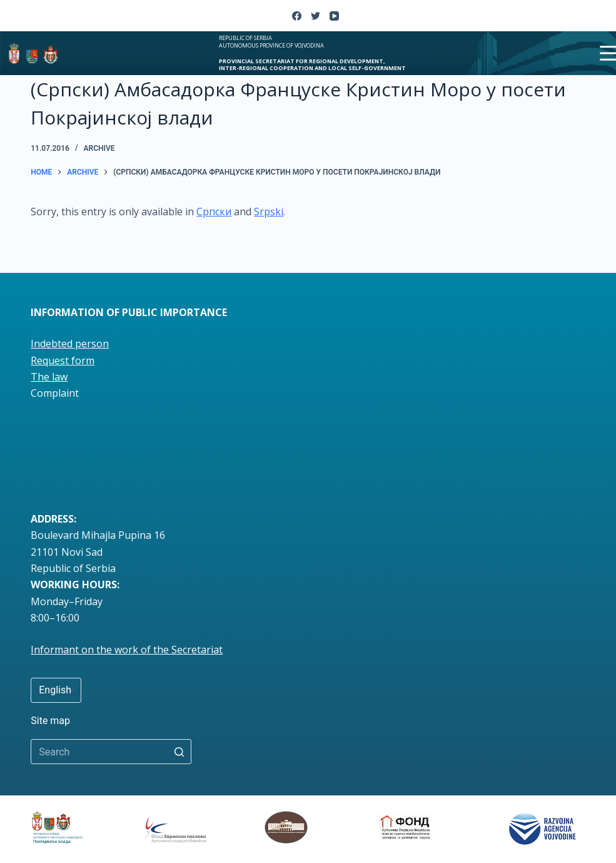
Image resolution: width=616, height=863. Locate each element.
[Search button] (179, 752)
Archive (99, 148)
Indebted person (70, 344)
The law (49, 377)
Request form (63, 360)
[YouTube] (334, 16)
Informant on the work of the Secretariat (127, 650)
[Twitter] (316, 16)
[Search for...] (111, 752)
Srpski (269, 212)
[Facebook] (297, 16)
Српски (214, 212)
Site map (50, 721)
